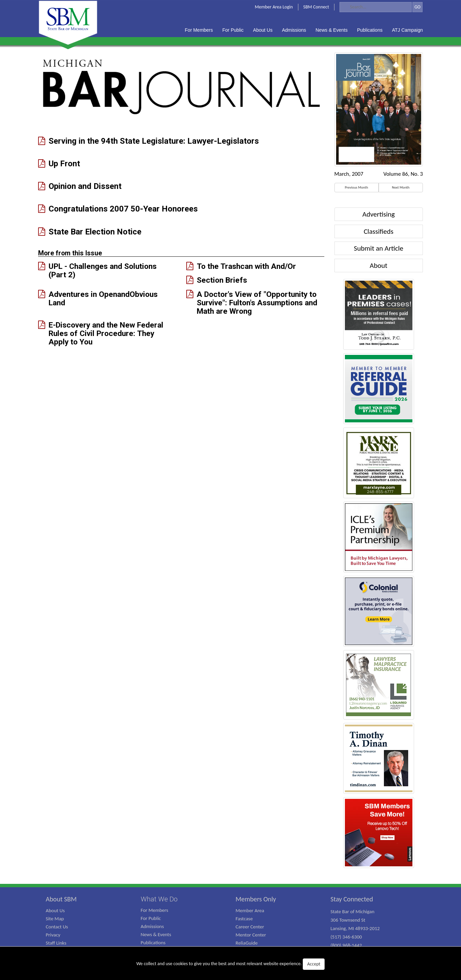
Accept (314, 964)
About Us (55, 911)
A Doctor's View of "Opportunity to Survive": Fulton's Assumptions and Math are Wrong (257, 303)
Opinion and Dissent (85, 186)
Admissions (152, 926)
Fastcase (244, 919)
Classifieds (379, 231)
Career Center (250, 927)
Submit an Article (379, 248)
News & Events (156, 934)
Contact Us (57, 927)
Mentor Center (251, 935)
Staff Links (56, 943)
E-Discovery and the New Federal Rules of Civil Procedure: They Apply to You (106, 333)
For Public (151, 918)
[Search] (376, 7)
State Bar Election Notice (95, 232)
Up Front (64, 164)
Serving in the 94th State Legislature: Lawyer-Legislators (154, 141)
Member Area (250, 911)
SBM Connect (316, 7)
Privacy (53, 935)
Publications (153, 943)
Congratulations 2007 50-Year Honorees (123, 209)
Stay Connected (352, 899)
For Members (155, 910)
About (379, 265)
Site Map (55, 919)
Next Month (401, 187)
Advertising (379, 214)
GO (417, 7)
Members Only (256, 899)
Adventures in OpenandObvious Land (103, 298)
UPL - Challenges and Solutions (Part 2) (103, 270)
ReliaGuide (247, 943)
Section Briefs (222, 280)
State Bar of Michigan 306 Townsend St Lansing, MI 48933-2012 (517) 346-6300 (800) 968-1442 (355, 928)
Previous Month (357, 187)
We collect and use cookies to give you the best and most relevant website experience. (231, 964)
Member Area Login (274, 7)
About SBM (61, 899)
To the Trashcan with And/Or (246, 266)
